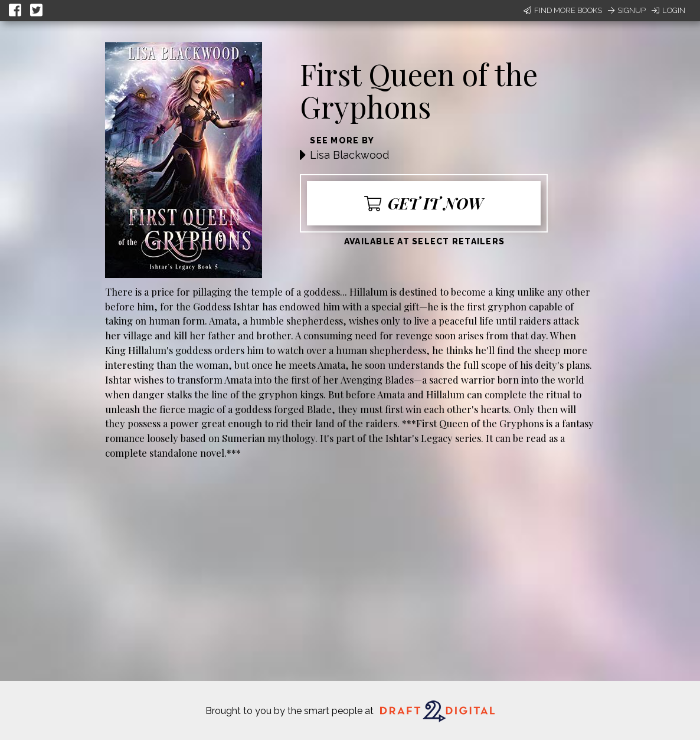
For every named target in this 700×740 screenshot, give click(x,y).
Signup (627, 10)
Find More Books (563, 10)
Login (668, 10)
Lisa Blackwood (349, 155)
